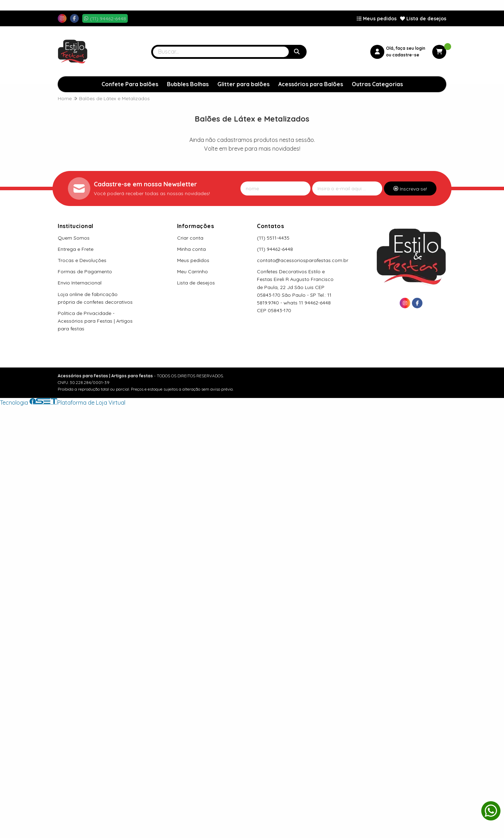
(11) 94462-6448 (275, 249)
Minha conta (191, 249)
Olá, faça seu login (406, 48)
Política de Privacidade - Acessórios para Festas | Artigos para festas (95, 321)
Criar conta (190, 238)
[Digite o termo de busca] (221, 52)
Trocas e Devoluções (82, 260)
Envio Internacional (80, 283)
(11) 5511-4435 (273, 238)
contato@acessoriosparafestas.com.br (303, 260)
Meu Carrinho (192, 272)
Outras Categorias (377, 84)
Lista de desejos (423, 19)
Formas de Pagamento (85, 272)
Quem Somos (74, 238)
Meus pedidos (377, 19)
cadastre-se (406, 55)
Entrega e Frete (76, 249)
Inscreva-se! (410, 189)
